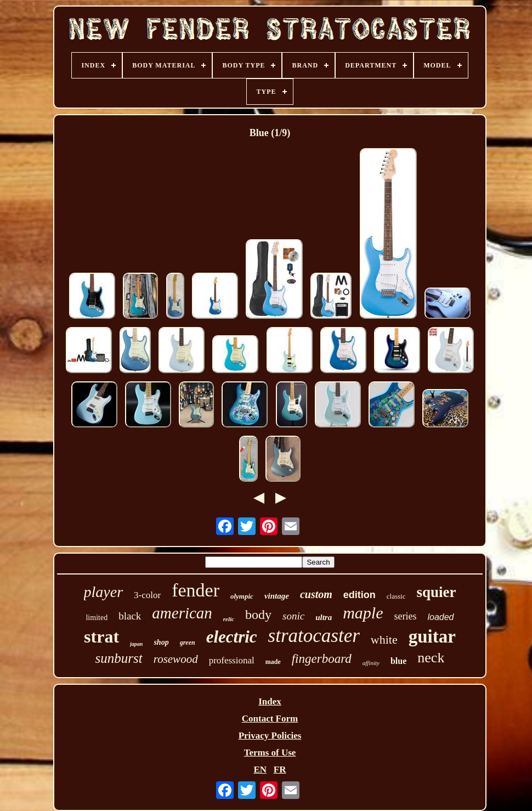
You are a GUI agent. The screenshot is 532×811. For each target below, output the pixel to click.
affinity (371, 663)
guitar (432, 637)
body (258, 615)
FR (280, 770)
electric (232, 637)
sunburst (119, 658)
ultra (324, 617)
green (188, 643)
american (182, 613)
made (273, 662)
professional (232, 660)
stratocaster (314, 636)
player (104, 592)
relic (229, 619)
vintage (277, 596)
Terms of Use (270, 753)
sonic (293, 616)
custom (316, 594)
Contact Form (270, 719)
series (405, 616)
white (384, 640)
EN (260, 770)
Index (270, 702)
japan (136, 644)
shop (161, 642)
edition (360, 595)
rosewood (176, 659)
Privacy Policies (270, 736)
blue (398, 661)
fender (196, 590)
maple (363, 613)
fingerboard (322, 659)
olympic (242, 596)
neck (431, 658)
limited (97, 618)
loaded (440, 617)
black (130, 616)
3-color (147, 595)
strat (101, 637)
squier (436, 592)
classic (396, 596)
